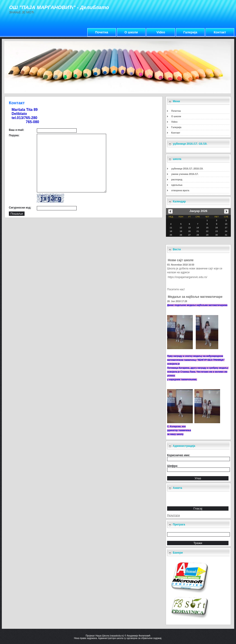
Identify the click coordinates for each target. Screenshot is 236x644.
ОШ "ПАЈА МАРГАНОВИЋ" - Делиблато (59, 7)
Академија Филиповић (139, 636)
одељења (177, 185)
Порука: (14, 135)
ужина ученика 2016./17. (185, 174)
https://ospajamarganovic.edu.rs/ (187, 277)
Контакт (220, 32)
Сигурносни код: (20, 208)
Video (161, 32)
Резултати (173, 515)
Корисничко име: (179, 455)
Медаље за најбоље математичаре (195, 297)
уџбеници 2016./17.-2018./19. (187, 169)
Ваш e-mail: (16, 130)
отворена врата (180, 190)
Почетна (102, 32)
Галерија (190, 32)
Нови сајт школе (181, 260)
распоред (177, 180)
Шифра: (173, 466)
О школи (131, 32)
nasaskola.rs (117, 636)
